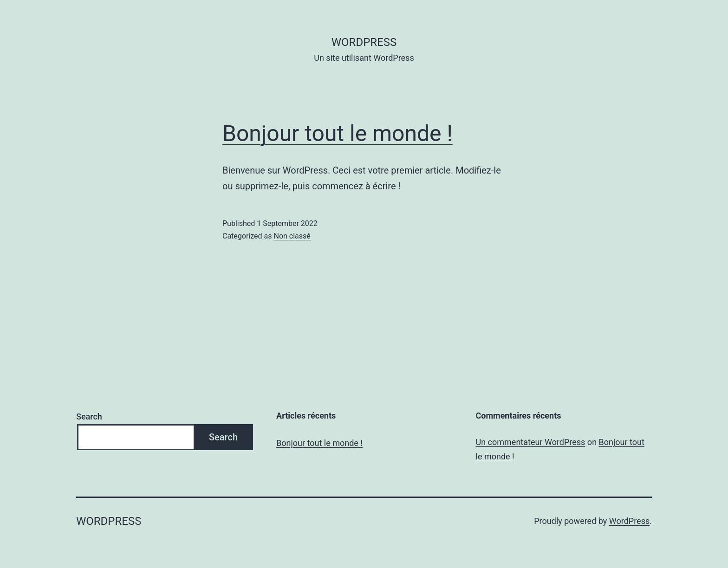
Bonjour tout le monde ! (338, 133)
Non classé (292, 236)
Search (89, 416)
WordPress (629, 521)
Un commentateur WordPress (531, 442)
